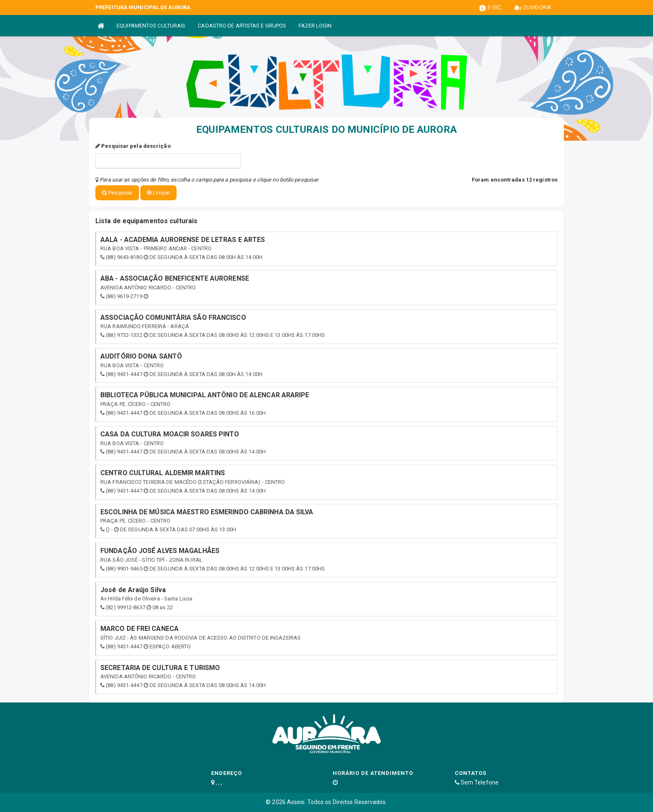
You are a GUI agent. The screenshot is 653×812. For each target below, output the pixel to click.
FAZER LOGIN (315, 26)
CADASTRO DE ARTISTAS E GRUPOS (242, 26)
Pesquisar (117, 193)
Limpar (158, 193)
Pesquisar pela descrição (133, 146)
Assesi (296, 802)
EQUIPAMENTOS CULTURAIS (151, 26)
